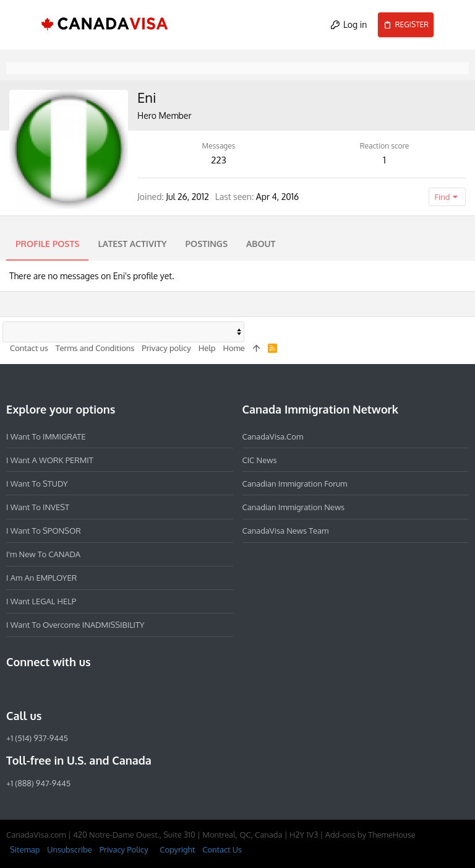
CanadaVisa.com (273, 436)
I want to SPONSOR (44, 531)
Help (207, 348)
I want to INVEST (38, 507)
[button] (21, 25)
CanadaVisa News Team (286, 531)
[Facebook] (14, 688)
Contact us (29, 348)
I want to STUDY (37, 484)
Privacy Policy (124, 849)
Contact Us (222, 849)
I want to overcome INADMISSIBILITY (75, 625)
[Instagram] (36, 688)
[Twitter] (80, 688)
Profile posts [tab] (47, 244)
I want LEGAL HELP (41, 601)
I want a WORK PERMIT (50, 459)
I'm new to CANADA (43, 554)
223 (218, 160)
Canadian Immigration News (294, 507)
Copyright (177, 849)
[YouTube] (103, 688)
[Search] (454, 25)
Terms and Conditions (95, 348)
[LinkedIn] (58, 688)
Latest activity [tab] (132, 244)
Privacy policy (166, 348)
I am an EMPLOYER (41, 578)
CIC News (260, 459)
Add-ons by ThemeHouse (370, 835)
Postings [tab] (207, 244)
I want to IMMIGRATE (46, 436)
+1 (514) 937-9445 (37, 738)
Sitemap (25, 849)
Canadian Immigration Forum (295, 484)
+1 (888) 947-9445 (38, 783)
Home (233, 348)
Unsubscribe (69, 849)
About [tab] (261, 244)
